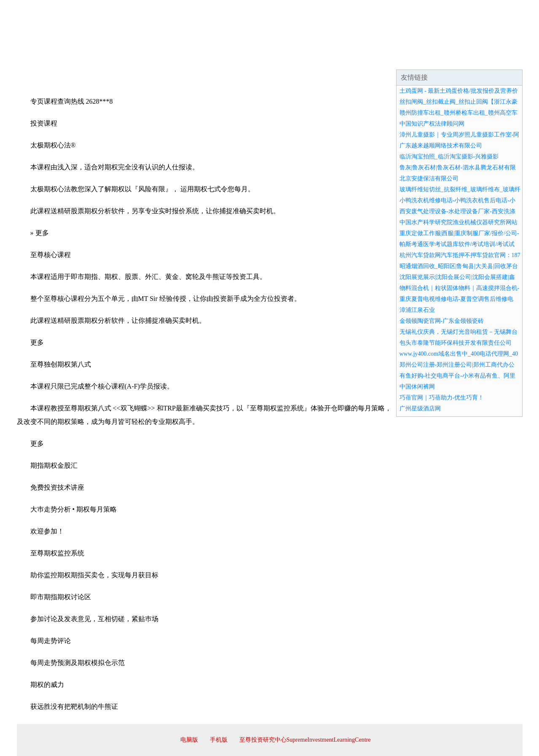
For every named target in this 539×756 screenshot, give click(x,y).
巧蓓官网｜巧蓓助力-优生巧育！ (442, 398)
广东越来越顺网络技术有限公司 (441, 146)
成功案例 (246, 59)
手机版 (219, 740)
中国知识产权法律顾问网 (432, 124)
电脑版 (189, 740)
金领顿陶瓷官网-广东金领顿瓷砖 (442, 321)
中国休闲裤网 (417, 387)
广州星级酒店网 (420, 409)
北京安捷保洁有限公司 (429, 178)
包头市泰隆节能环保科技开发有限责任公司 (456, 343)
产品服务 (196, 59)
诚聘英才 (347, 59)
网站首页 (44, 59)
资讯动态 (448, 59)
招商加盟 (297, 59)
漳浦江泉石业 (417, 310)
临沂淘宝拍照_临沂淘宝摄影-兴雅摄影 (449, 157)
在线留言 (499, 59)
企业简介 (94, 59)
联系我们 (398, 59)
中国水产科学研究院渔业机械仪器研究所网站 (459, 222)
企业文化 (145, 59)
